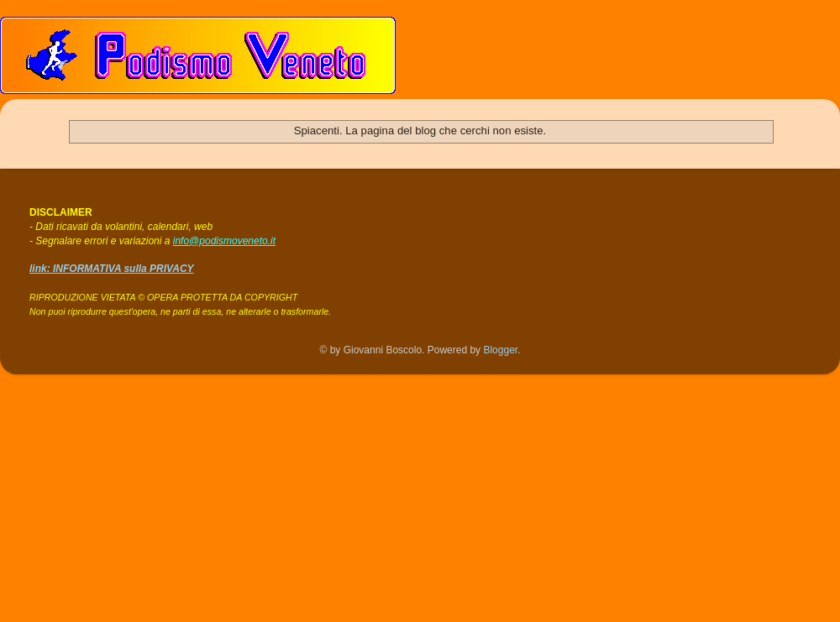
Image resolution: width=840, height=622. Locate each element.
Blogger (500, 350)
